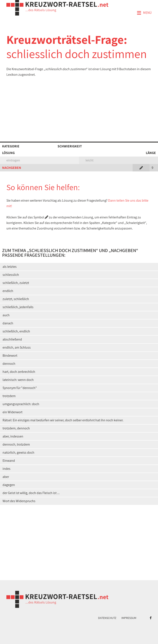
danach (8, 323)
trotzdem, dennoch (16, 428)
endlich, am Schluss (17, 347)
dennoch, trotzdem (16, 444)
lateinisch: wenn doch (18, 380)
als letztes (10, 267)
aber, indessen (13, 436)
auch (6, 315)
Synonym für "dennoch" (20, 388)
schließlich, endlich (16, 331)
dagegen (9, 485)
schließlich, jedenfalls (18, 307)
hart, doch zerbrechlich (19, 372)
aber (6, 477)
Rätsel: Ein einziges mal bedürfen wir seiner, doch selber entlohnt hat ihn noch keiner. (63, 420)
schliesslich (11, 275)
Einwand (9, 461)
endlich (8, 291)
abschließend (12, 339)
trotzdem (9, 396)
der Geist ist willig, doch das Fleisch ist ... (31, 493)
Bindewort (10, 355)
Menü (144, 13)
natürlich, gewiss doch (18, 452)
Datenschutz (107, 618)
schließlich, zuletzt (16, 283)
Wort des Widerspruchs (19, 501)
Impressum (129, 618)
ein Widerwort (12, 412)
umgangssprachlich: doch (21, 404)
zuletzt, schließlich (16, 299)
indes (7, 469)
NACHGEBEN (12, 168)
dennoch (9, 364)
